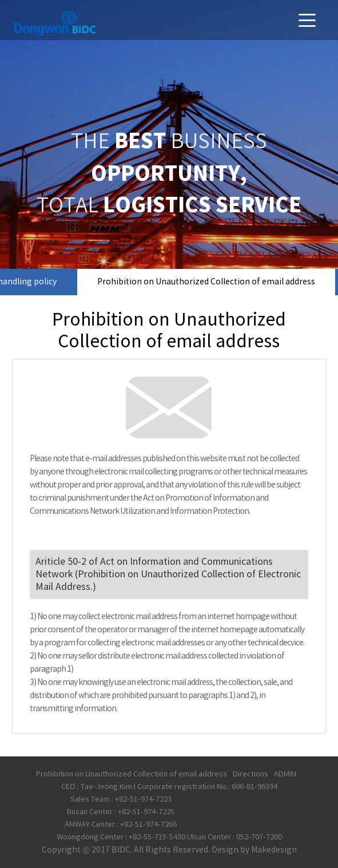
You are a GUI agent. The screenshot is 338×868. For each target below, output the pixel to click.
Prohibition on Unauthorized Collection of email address (206, 282)
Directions (250, 774)
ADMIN (285, 774)
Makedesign (274, 850)
